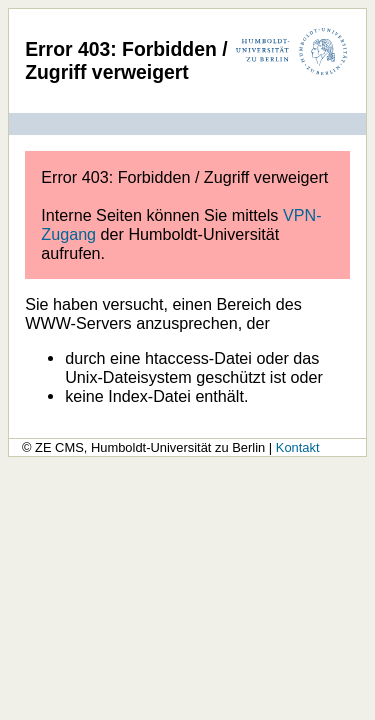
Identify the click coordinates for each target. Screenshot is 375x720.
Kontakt (298, 447)
